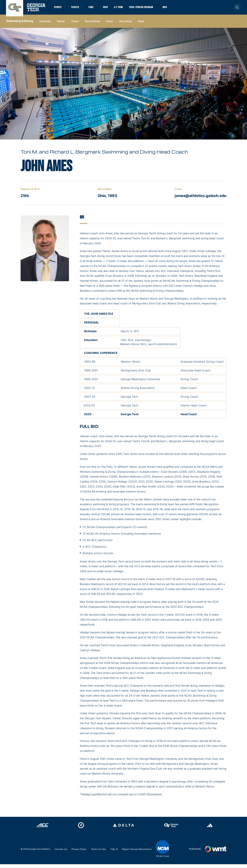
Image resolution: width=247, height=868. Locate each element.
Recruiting (126, 24)
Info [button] (175, 9)
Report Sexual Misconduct (140, 853)
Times (75, 24)
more (141, 24)
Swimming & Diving (20, 24)
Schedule (45, 24)
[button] (237, 9)
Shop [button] (110, 9)
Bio (82, 221)
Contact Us (61, 853)
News (110, 24)
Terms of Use (101, 853)
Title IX (117, 853)
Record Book (93, 24)
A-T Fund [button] (124, 9)
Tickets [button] (77, 9)
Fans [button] (94, 9)
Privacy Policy (81, 853)
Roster (61, 24)
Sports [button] (58, 9)
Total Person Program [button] (149, 9)
